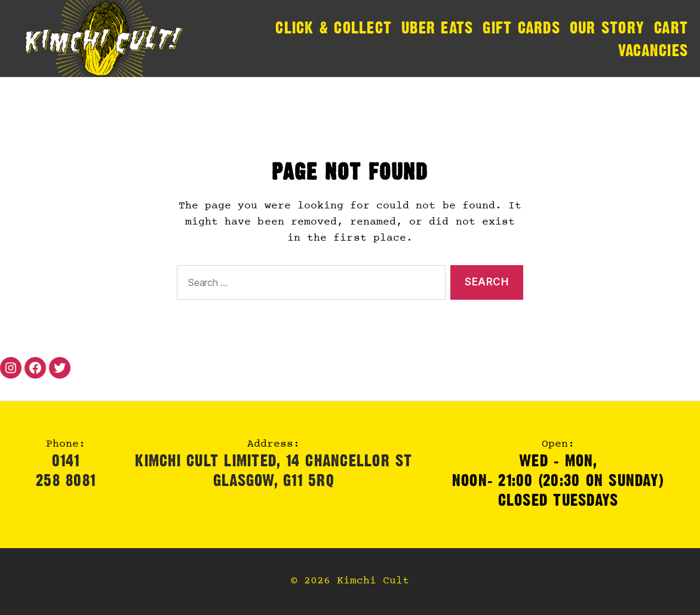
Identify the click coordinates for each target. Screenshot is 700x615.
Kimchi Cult (373, 582)
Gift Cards (521, 27)
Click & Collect (334, 27)
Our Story (607, 27)
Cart (671, 27)
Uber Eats (437, 27)
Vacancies (653, 50)
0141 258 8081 (66, 470)
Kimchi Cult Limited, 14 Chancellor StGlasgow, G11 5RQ (274, 470)
